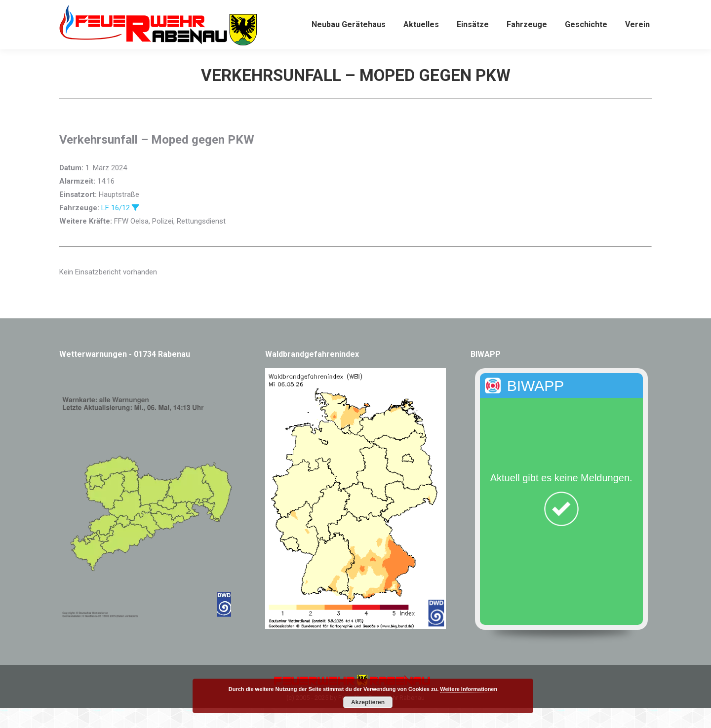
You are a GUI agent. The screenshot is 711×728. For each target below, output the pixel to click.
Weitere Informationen (469, 689)
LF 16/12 (116, 228)
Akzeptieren (368, 702)
